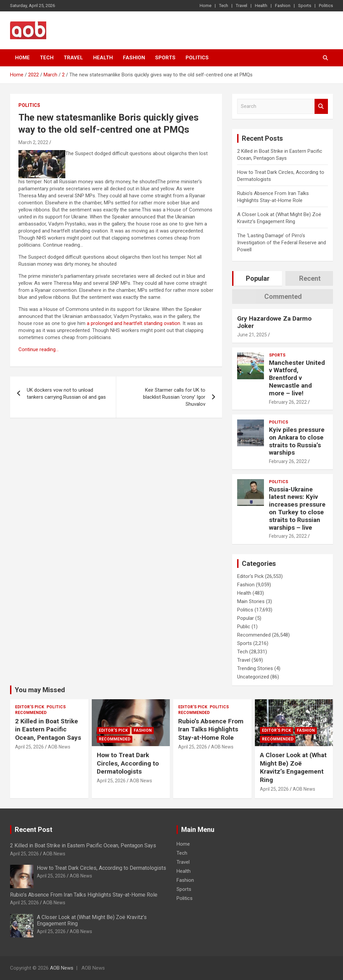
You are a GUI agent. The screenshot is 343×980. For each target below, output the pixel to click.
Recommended (254, 635)
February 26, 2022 (288, 402)
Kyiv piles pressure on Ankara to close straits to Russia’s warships (297, 441)
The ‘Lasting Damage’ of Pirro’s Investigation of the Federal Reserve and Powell (282, 243)
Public (244, 627)
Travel (242, 6)
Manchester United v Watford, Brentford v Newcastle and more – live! (297, 378)
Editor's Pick (250, 576)
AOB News (59, 747)
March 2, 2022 (33, 142)
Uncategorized (253, 677)
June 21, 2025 (252, 335)
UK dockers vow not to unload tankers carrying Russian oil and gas (66, 394)
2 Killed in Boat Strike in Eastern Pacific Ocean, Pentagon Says (48, 729)
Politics (326, 6)
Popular (246, 618)
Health (261, 6)
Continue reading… (39, 349)
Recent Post (33, 830)
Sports (305, 6)
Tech (224, 6)
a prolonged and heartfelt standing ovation (133, 323)
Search (321, 106)
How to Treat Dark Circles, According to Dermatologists (128, 763)
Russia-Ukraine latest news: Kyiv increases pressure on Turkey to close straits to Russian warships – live (297, 508)
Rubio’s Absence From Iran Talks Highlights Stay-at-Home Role (211, 729)
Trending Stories (255, 668)
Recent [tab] (310, 278)
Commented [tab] (283, 297)
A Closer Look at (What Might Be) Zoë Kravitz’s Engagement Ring (293, 767)
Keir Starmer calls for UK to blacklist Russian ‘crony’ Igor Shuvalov (174, 397)
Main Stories (251, 601)
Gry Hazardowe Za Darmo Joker (274, 322)
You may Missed (40, 690)
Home (205, 6)
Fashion (283, 6)
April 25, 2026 (29, 747)
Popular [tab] (258, 278)
